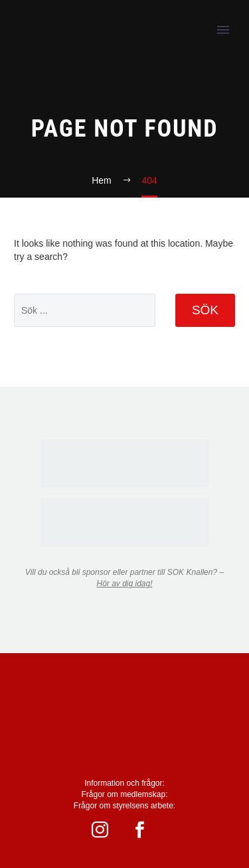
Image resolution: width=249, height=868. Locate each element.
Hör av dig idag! (124, 584)
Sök (205, 310)
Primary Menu (223, 30)
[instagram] (105, 830)
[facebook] (145, 830)
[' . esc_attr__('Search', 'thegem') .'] (85, 310)
